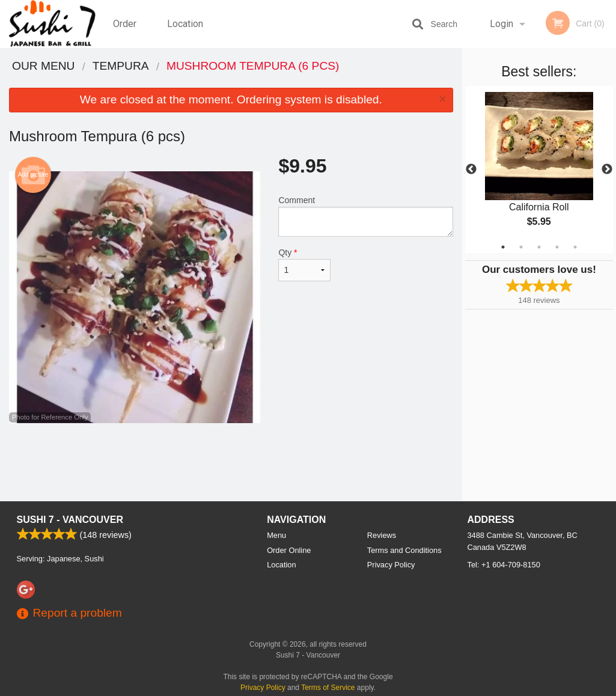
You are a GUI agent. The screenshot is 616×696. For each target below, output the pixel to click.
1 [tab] (503, 247)
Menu (276, 535)
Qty (304, 264)
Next (607, 169)
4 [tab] (557, 247)
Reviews (382, 535)
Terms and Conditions (404, 550)
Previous (471, 169)
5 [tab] (575, 247)
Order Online (126, 33)
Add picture (33, 175)
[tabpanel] (539, 169)
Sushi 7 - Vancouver (70, 520)
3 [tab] (539, 247)
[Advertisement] (231, 462)
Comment (365, 216)
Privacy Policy (391, 565)
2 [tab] (521, 247)
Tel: (504, 565)
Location (185, 24)
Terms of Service (328, 688)
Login (502, 24)
